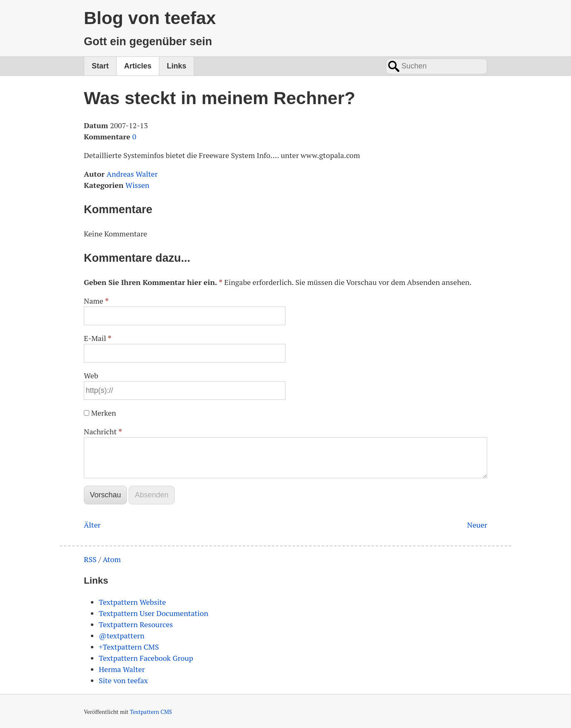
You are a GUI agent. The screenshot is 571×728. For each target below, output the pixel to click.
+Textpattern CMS (129, 647)
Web (91, 375)
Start (100, 66)
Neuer (477, 525)
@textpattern (122, 635)
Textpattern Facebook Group (146, 658)
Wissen (137, 185)
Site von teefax (123, 680)
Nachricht (103, 431)
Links (177, 66)
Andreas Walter (132, 174)
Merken (103, 413)
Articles (138, 66)
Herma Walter (122, 669)
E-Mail (98, 338)
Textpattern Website (132, 602)
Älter (92, 525)
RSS (90, 559)
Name (96, 301)
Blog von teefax (150, 18)
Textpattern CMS (151, 712)
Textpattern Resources (136, 624)
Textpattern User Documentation (154, 613)
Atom (112, 559)
